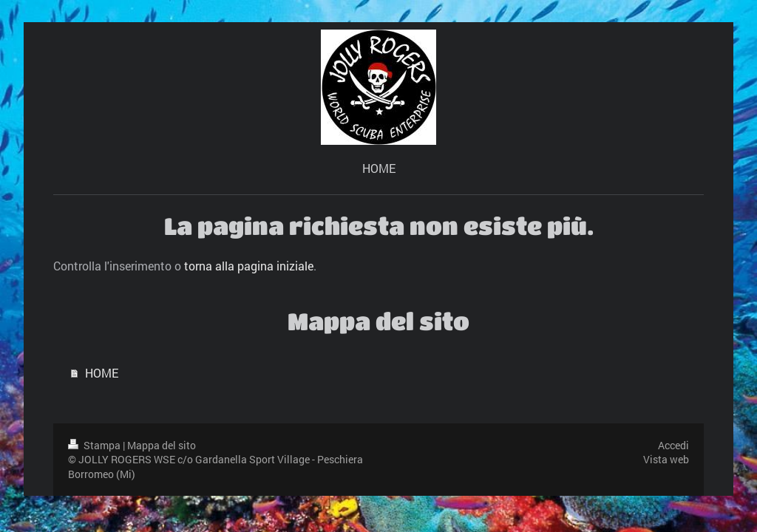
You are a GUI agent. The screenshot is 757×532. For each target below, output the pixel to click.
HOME (102, 373)
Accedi (673, 445)
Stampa (95, 445)
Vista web (666, 459)
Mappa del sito (162, 445)
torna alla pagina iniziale (249, 266)
